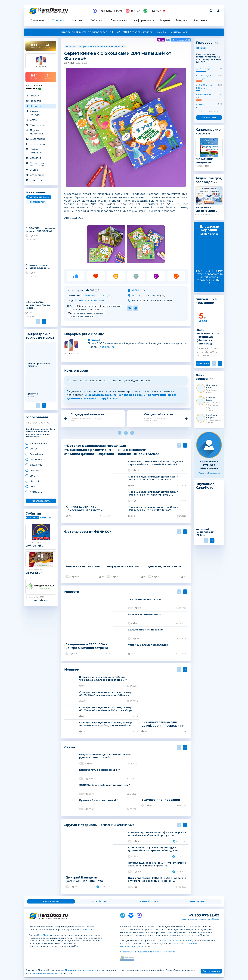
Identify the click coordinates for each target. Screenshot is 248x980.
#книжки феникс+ (77, 309)
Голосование (38, 144)
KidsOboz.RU (100, 901)
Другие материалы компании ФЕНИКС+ (99, 825)
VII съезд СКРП (36, 573)
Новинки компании (100, 46)
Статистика (41, 164)
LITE (32, 487)
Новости (76, 20)
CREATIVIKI (36, 465)
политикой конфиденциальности (44, 973)
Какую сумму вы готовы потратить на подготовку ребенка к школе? (209, 58)
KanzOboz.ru (85, 929)
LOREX (34, 449)
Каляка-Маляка (38, 443)
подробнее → (109, 347)
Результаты (209, 118)
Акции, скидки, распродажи (209, 180)
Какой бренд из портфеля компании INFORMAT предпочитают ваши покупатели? (40, 433)
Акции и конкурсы (36, 113)
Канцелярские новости (208, 131)
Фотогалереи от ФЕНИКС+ (88, 532)
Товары (57, 20)
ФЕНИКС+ (118, 46)
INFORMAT (36, 470)
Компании (37, 20)
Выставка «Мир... (37, 600)
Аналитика (118, 20)
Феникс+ (94, 340)
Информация (143, 20)
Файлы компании (36, 151)
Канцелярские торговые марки (40, 336)
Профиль (36, 96)
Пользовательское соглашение (175, 941)
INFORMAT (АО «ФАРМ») (40, 423)
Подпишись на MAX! (107, 11)
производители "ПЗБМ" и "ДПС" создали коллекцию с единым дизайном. (124, 32)
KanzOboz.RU (51, 901)
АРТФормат (36, 492)
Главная (70, 46)
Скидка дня (37, 125)
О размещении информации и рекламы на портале (148, 952)
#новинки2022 (97, 309)
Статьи (34, 120)
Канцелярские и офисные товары (53, 13)
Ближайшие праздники (206, 301)
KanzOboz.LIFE (149, 901)
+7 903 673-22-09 (204, 915)
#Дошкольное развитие (81, 316)
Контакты (36, 180)
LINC (32, 476)
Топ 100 (133, 11)
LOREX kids (36, 459)
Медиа (181, 20)
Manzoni (34, 481)
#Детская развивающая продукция (86, 313)
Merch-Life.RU (198, 901)
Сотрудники (38, 175)
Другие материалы (37, 132)
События (96, 20)
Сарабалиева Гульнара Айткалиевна (209, 465)
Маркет (165, 20)
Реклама (200, 20)
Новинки (36, 106)
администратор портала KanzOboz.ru (201, 919)
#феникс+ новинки (87, 306)
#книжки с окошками (110, 306)
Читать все (203, 363)
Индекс (154, 11)
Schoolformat (37, 454)
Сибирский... (34, 546)
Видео (34, 170)
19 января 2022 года (98, 295)
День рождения (205, 377)
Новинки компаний (91, 301)
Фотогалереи (39, 139)
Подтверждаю (211, 971)
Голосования (37, 417)
